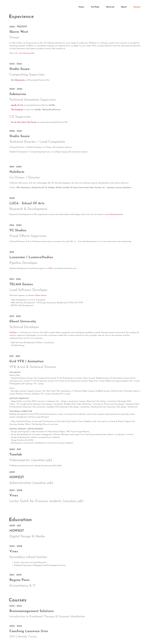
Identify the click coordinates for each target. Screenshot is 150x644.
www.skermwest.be (27, 53)
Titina (48, 147)
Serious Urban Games (37, 295)
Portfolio (95, 6)
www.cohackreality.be (114, 215)
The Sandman (17, 110)
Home (81, 6)
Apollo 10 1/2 (17, 105)
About (124, 6)
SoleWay (13, 333)
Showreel (110, 6)
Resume (137, 6)
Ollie (50, 268)
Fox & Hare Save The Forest (24, 122)
